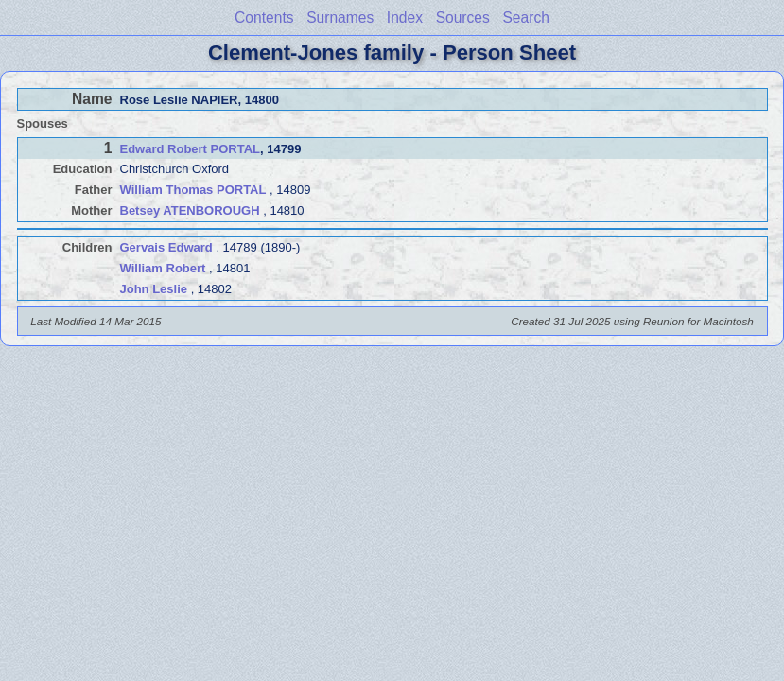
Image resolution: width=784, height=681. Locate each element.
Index (405, 17)
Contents (264, 17)
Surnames (340, 17)
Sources (463, 17)
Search (525, 17)
